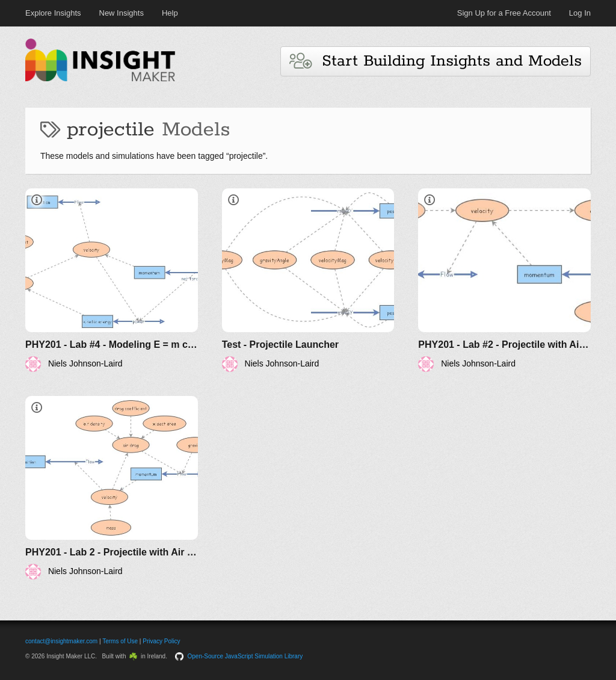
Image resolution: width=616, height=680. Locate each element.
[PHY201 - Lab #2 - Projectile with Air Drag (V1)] (504, 280)
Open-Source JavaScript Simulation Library (245, 656)
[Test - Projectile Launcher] (308, 280)
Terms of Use (120, 641)
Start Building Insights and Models (436, 61)
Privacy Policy (161, 641)
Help (170, 13)
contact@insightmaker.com (61, 641)
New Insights (122, 13)
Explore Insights (53, 13)
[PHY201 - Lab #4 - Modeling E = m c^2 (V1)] (112, 280)
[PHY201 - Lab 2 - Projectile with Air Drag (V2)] (112, 488)
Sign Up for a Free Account (504, 13)
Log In (580, 13)
